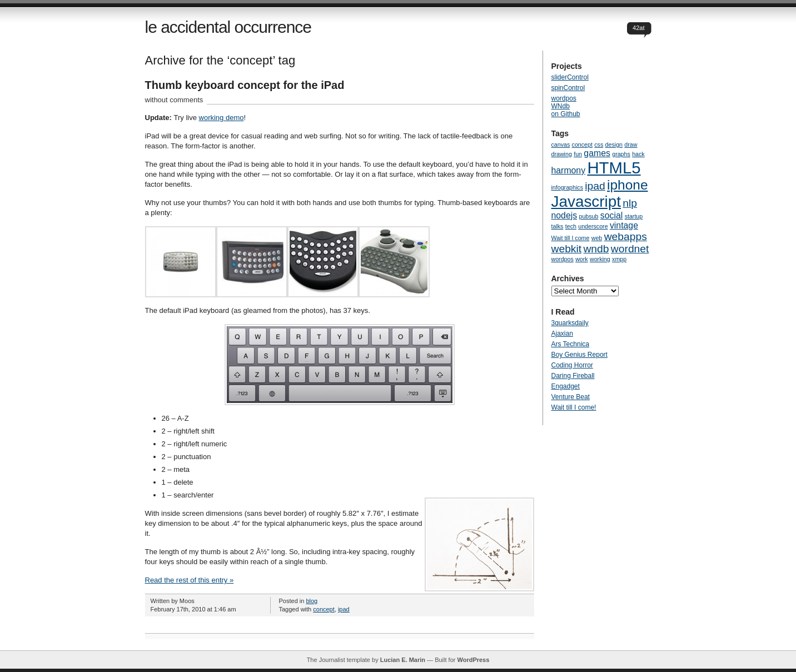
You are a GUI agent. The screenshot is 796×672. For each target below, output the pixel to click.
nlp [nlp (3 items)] (630, 203)
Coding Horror (572, 365)
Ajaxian (562, 333)
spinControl (568, 88)
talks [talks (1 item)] (558, 226)
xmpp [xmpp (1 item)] (619, 259)
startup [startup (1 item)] (634, 216)
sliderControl (570, 77)
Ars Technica (570, 344)
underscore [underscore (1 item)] (593, 226)
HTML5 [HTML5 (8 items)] (614, 168)
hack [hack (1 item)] (638, 154)
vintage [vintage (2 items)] (624, 225)
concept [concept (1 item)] (582, 145)
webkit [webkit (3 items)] (567, 249)
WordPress (473, 660)
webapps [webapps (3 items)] (626, 237)
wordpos (564, 98)
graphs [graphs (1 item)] (621, 154)
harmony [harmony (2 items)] (569, 170)
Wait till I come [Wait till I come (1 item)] (571, 238)
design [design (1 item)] (614, 145)
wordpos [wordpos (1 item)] (563, 259)
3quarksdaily (570, 323)
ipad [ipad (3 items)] (595, 186)
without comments (174, 100)
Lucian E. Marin (403, 660)
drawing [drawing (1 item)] (562, 154)
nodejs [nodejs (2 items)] (564, 215)
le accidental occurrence (228, 27)
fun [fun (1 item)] (578, 154)
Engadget (566, 386)
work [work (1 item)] (582, 259)
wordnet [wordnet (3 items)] (630, 249)
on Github (566, 114)
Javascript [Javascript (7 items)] (586, 201)
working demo (222, 118)
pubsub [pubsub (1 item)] (589, 216)
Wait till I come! (574, 407)
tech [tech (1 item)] (571, 226)
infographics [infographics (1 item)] (567, 187)
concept (324, 609)
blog (312, 601)
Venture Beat (571, 397)
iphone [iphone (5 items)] (627, 185)
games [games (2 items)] (597, 153)
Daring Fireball (573, 376)
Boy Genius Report (579, 355)
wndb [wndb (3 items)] (596, 249)
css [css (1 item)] (599, 145)
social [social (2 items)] (611, 215)
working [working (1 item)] (600, 259)
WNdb (561, 106)
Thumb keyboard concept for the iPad (245, 85)
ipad (344, 609)
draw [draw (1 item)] (631, 145)
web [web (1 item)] (597, 238)
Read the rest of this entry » (190, 580)
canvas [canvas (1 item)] (561, 145)
